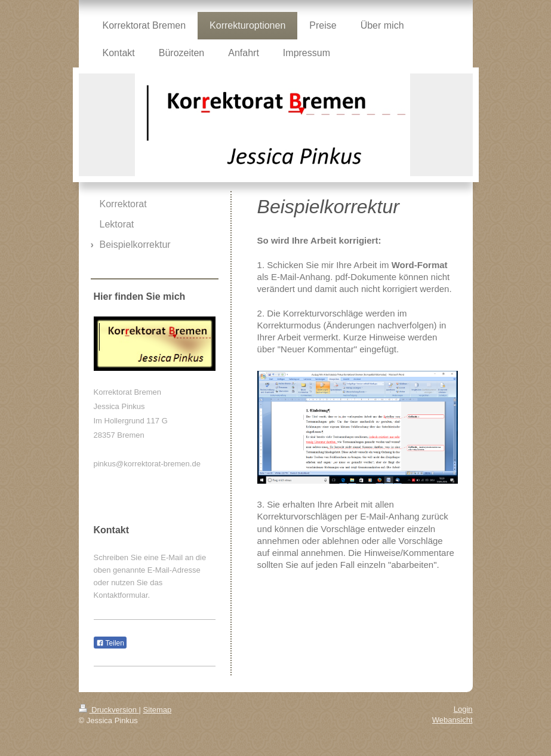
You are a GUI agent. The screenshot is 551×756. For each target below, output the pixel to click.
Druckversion (109, 710)
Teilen (110, 643)
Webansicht (453, 720)
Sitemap (158, 710)
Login (463, 709)
